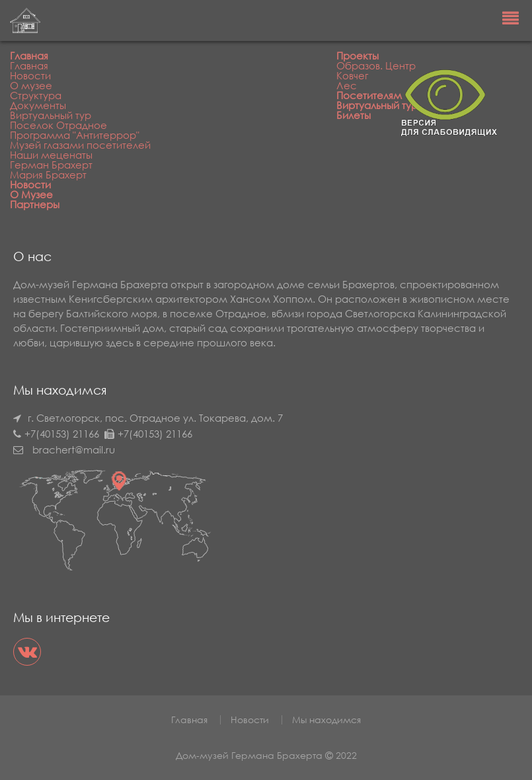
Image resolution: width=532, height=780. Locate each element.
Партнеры (35, 204)
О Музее (31, 194)
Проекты (358, 56)
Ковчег (352, 75)
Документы (38, 105)
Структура (36, 95)
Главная (29, 56)
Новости (30, 75)
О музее (31, 85)
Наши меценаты (51, 155)
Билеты (354, 115)
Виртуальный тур (51, 115)
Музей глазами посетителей (80, 145)
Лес (347, 85)
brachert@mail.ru (74, 449)
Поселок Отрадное (58, 125)
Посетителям (369, 95)
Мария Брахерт (48, 175)
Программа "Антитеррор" (75, 135)
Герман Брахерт (51, 165)
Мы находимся (326, 720)
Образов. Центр (376, 65)
